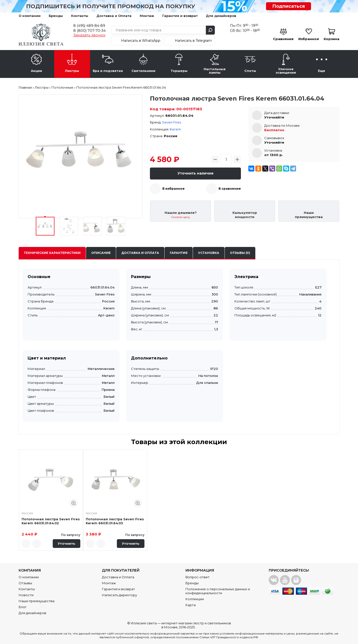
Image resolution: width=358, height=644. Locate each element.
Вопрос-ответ (198, 577)
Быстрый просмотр (73, 503)
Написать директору (119, 595)
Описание (101, 253)
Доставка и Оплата (114, 16)
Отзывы (25, 583)
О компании (30, 16)
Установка (209, 253)
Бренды (56, 16)
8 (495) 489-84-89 (89, 26)
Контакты (80, 16)
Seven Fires (172, 122)
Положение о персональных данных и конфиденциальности (218, 591)
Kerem (175, 129)
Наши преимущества (37, 601)
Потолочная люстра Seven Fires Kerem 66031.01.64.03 (115, 521)
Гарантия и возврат (180, 16)
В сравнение (230, 189)
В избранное (174, 189)
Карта (191, 605)
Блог (23, 607)
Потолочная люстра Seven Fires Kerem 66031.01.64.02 (51, 521)
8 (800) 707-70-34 (89, 31)
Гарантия (179, 253)
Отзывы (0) (240, 253)
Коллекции (195, 599)
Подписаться (289, 6)
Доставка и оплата (140, 253)
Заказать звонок (89, 35)
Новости (26, 595)
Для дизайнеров (221, 16)
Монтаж (147, 16)
